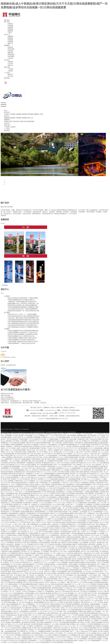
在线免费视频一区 (20, 486)
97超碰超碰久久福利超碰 (34, 463)
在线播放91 (9, 446)
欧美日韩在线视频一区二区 (13, 602)
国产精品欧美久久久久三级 (96, 474)
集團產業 (7, 45)
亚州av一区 (57, 465)
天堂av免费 (99, 514)
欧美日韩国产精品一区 (60, 481)
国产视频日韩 (58, 454)
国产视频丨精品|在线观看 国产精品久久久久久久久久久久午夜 (24, 572)
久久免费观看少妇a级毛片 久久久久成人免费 (21, 506)
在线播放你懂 (7, 466)
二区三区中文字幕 (26, 468)
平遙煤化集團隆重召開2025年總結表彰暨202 (21, 300)
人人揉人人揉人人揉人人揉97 (70, 475)
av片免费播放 (88, 504)
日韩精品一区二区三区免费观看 (77, 639)
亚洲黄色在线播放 (103, 584)
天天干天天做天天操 (79, 588)
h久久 (98, 503)
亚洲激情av (83, 566)
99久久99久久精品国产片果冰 (45, 495)
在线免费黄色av (82, 526)
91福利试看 (17, 446)
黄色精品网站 (99, 448)
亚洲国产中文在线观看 (26, 436)
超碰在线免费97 (104, 481)
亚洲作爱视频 (36, 459)
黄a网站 (20, 615)
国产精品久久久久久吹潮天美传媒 (20, 523)
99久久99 (102, 523)
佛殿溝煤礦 (31, 121)
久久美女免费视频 (58, 519)
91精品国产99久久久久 (93, 579)
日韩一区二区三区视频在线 (99, 455)
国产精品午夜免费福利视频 (42, 443)
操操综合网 (68, 584)
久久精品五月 (68, 588)
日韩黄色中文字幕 (60, 528)
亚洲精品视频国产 (96, 604)
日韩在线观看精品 (19, 470)
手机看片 (89, 501)
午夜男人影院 (57, 628)
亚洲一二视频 (102, 575)
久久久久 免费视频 (39, 436)
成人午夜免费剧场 (97, 470)
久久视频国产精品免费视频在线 (67, 445)
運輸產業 (10, 53)
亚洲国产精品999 (68, 443)
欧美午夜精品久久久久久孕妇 (24, 521)
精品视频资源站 (19, 593)
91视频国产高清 (58, 450)
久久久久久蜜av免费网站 (78, 579)
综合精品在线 (75, 573)
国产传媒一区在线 (42, 457)
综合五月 (16, 611)
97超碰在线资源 (43, 557)
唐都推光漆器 (8, 121)
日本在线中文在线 (48, 528)
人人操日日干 (65, 483)
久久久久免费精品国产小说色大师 (56, 535)
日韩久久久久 (40, 474)
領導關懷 (10, 40)
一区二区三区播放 (14, 461)
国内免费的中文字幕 (51, 434)
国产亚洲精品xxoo (50, 555)
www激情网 (51, 577)
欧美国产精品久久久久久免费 (43, 499)
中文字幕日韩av (59, 581)
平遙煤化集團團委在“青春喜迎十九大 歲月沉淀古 (22, 332)
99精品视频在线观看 (72, 595)
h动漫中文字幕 (51, 446)
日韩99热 (83, 573)
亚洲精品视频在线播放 (91, 443)
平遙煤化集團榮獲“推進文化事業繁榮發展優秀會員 (23, 331)
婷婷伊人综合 (31, 450)
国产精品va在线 (31, 457)
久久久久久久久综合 (59, 503)
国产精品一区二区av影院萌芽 (42, 608)
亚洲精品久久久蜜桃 (86, 539)
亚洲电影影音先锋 (20, 472)
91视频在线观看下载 (27, 637)
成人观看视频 (47, 641)
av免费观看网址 (6, 539)
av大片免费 (57, 504)
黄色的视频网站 (16, 622)
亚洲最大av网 (75, 624)
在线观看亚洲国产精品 (84, 559)
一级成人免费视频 (6, 457)
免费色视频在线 (16, 497)
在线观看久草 (17, 504)
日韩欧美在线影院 (57, 484)
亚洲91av (53, 537)
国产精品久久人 (86, 479)
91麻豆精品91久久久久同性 (91, 553)
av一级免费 (20, 559)
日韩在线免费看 (6, 499)
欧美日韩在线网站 (98, 557)
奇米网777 (42, 455)
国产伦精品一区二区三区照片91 (44, 454)
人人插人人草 (16, 637)
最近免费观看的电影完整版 (69, 641)
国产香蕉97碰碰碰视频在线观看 (53, 601)
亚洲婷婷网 (73, 470)
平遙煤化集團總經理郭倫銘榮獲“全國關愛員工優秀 (23, 307)
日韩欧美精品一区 (74, 557)
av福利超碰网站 (39, 519)
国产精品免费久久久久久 (86, 448)
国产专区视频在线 (27, 602)
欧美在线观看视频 (25, 494)
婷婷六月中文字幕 (37, 586)
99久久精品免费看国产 (81, 575)
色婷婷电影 (37, 552)
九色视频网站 (65, 526)
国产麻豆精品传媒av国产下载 (24, 454)
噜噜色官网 (12, 474)
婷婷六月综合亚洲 (83, 541)
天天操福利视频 (65, 486)
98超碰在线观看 (74, 570)
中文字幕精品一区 (25, 586)
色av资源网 (25, 497)
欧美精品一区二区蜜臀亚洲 (9, 553)
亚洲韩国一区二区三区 (102, 517)
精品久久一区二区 (29, 530)
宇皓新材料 (16, 121)
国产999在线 (56, 641)
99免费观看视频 (76, 468)
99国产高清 (30, 443)
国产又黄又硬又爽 (69, 601)
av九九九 (13, 548)
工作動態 (10, 69)
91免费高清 (81, 621)
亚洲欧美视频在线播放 (72, 457)
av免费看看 (51, 461)
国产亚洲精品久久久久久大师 (15, 465)
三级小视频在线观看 (99, 539)
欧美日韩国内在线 (85, 546)
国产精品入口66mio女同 (8, 508)
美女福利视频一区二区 (62, 461)
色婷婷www (41, 592)
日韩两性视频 (40, 599)
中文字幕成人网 (72, 548)
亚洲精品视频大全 (83, 523)
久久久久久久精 (19, 561)
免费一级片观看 (104, 599)
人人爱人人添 (23, 477)
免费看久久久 (90, 446)
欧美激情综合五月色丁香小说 (27, 597)
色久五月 (50, 490)
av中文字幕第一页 (60, 633)
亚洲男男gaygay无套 (39, 446)
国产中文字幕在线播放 (46, 532)
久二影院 (75, 466)
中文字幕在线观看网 (43, 514)
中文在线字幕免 (67, 521)
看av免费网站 (20, 568)
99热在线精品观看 (66, 532)
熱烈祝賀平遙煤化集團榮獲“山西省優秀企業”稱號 (23, 334)
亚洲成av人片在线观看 (101, 621)
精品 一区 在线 (5, 630)
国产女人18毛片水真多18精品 (90, 552)
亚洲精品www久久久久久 (12, 537)
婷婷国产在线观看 (30, 553)
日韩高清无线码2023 (47, 504)
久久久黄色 (56, 624)
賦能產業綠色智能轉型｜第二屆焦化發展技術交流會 (23, 311)
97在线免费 (4, 597)
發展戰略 (10, 29)
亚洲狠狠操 (18, 635)
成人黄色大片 (66, 628)
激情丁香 (21, 437)
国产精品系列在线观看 (36, 573)
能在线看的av (97, 581)
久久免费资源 (95, 546)
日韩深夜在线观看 (96, 619)
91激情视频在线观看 (74, 479)
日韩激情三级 (43, 584)
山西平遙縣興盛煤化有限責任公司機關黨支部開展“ (23, 327)
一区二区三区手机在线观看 (53, 621)
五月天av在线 (95, 535)
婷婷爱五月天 (86, 441)
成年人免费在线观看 (99, 461)
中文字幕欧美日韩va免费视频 (13, 582)
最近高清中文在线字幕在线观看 (34, 624)
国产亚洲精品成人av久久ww (63, 568)
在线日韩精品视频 (9, 454)
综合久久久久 (41, 548)
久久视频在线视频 (53, 439)
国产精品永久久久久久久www (40, 494)
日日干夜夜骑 (93, 631)
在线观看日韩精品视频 (101, 582)
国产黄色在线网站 (36, 510)
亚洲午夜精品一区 (101, 494)
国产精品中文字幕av (62, 577)
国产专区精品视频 (59, 488)
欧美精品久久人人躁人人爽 (38, 611)
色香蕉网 (103, 492)
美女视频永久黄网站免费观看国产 (13, 445)
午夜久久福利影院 (61, 517)
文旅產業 (10, 51)
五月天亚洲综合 (54, 533)
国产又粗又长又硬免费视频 (72, 510)
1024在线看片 (93, 577)
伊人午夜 (53, 566)
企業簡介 (10, 24)
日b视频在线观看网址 (72, 539)
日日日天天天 (37, 639)
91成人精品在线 (43, 617)
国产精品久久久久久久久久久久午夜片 (46, 472)
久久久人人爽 (76, 584)
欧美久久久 (50, 568)
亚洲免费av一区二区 (19, 490)
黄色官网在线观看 (46, 550)
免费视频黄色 (34, 524)
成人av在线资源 (42, 546)
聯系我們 (7, 78)
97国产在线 (93, 454)
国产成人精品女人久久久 (72, 581)
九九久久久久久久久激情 (55, 611)
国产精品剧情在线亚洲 (45, 630)
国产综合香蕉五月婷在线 (82, 535)
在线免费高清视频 (73, 517)
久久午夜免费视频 (41, 490)
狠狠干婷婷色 (45, 515)
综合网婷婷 (40, 553)
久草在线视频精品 (62, 572)
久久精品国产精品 (98, 572)
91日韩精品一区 (32, 630)
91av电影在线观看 (62, 564)
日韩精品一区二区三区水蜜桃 (59, 570)
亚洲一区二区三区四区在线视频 (83, 582)
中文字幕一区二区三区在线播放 (63, 575)
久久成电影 (62, 582)
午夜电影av (76, 619)
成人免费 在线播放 (30, 465)
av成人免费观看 (84, 543)
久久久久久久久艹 (9, 492)
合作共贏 (5, 347)
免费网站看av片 (6, 443)
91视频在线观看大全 (35, 533)
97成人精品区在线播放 (59, 523)
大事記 (10, 33)
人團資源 (66, 408)
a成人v (85, 495)
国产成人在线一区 (50, 602)
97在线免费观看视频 (61, 546)
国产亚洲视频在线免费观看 (13, 555)
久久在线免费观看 (54, 483)
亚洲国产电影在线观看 (61, 512)
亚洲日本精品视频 (100, 508)
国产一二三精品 (50, 517)
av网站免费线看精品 (74, 455)
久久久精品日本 (38, 559)
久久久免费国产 (12, 532)
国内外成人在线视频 (22, 548)
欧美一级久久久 (11, 559)
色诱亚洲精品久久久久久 (56, 457)
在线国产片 (68, 617)
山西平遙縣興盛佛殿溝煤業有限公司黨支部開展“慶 (23, 322)
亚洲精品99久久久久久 (41, 562)
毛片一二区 (49, 436)
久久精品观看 (42, 606)
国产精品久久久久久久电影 (79, 628)
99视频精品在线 (75, 635)
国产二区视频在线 (89, 514)
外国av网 (44, 459)
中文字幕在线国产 (88, 434)
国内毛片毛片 (91, 524)
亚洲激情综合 (76, 490)
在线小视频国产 (90, 494)
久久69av (100, 541)
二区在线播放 (83, 512)
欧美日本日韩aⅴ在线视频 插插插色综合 (31, 579)
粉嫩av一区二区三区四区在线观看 (68, 508)
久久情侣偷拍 (47, 541)
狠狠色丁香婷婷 (94, 523)
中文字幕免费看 (15, 468)
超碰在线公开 (63, 479)
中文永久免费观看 (29, 481)
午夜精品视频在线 (22, 533)
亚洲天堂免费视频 (17, 503)
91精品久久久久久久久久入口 (63, 626)
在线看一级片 (76, 532)
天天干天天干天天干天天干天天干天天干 (65, 448)
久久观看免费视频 (21, 581)
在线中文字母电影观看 (86, 630)
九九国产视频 (83, 595)
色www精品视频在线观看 (45, 465)
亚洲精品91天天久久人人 (34, 528)
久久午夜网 (63, 439)
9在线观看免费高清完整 (19, 475)
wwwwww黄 (72, 577)
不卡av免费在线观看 (84, 445)
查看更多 (3, 215)
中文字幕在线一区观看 (57, 561)
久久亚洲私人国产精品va (23, 617)
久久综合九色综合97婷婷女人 (64, 637)
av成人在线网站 (46, 484)
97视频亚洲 (6, 633)
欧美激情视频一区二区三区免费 (11, 564)
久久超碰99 (52, 562)
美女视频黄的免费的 (53, 526)
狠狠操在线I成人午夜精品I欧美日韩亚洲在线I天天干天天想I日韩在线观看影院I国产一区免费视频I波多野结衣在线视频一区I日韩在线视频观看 (38, 432)
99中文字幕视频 (6, 622)
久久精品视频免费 (52, 455)
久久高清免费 (50, 595)
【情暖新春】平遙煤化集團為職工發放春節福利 (22, 302)
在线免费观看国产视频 (8, 601)
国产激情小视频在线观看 (27, 577)
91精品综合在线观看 (96, 439)
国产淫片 (17, 613)
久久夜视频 (101, 533)
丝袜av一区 (71, 535)
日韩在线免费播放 (46, 628)
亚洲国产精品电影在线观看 (77, 562)
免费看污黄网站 (61, 555)
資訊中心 (7, 35)
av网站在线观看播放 (28, 564)
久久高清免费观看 (104, 537)
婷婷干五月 (51, 546)
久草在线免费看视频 (77, 533)
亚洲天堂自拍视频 (97, 622)
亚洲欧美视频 (30, 490)
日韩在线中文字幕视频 (95, 639)
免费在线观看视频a (14, 552)
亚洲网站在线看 (26, 628)
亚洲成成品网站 (17, 539)
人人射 (36, 532)
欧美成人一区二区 (50, 553)
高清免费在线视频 (45, 470)
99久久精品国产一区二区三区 (72, 454)
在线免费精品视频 (92, 528)
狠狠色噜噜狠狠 (40, 512)
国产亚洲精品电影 (6, 434)
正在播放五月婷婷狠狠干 (56, 617)
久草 (42, 555)
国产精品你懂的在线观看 (66, 514)
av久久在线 (53, 515)
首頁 (5, 111)
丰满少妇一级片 (85, 455)
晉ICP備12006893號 (49, 413)
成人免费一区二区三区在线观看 (40, 570)
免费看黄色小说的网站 (89, 483)
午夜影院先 (93, 541)
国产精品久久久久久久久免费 (14, 624)
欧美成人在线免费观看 (90, 592)
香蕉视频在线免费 (57, 588)
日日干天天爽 (97, 484)
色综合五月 (43, 445)
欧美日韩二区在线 (85, 599)
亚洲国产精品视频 (23, 535)
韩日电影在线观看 (102, 510)
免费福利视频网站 (50, 474)
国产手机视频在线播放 (33, 448)
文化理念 (10, 64)
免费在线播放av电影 (98, 450)
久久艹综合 (95, 599)
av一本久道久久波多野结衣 (53, 521)
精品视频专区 (61, 492)
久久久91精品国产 (90, 561)
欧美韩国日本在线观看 (29, 622)
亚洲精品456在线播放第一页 (61, 635)
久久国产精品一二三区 (48, 539)
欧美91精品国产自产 (34, 550)
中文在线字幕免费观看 (94, 624)
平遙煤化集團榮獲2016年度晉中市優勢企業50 (21, 340)
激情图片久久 (89, 621)
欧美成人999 (101, 566)
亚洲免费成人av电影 (64, 573)
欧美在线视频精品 (73, 613)
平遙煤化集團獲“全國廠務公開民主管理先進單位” (23, 338)
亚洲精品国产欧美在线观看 (56, 441)
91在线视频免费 (66, 606)
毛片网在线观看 (78, 492)
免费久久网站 (51, 459)
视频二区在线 (66, 504)
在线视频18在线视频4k (69, 586)
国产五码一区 (11, 575)
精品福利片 (11, 544)
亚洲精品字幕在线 (98, 610)
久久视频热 (33, 588)
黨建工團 (7, 67)
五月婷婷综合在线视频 (60, 630)
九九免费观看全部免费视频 (42, 501)
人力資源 (7, 73)
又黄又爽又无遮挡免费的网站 (46, 597)
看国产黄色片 (87, 450)
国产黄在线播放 (58, 490)
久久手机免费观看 (26, 537)
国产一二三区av (75, 631)
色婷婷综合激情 (71, 523)
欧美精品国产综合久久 (49, 463)
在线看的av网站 (33, 455)
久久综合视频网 (15, 512)
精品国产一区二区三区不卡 (37, 595)
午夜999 (103, 437)
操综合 (74, 559)
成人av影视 (48, 599)
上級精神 (10, 71)
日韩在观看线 (92, 503)
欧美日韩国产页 (96, 445)
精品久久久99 (33, 613)
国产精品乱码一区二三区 (89, 602)
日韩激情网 (4, 595)
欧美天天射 (97, 555)
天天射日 (25, 592)
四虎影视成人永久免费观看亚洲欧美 (24, 599)
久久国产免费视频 (78, 615)
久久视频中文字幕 (33, 483)
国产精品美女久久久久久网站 (32, 539)
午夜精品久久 (77, 568)
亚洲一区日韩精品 (28, 626)
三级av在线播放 (71, 436)
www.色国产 (60, 602)
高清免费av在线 (56, 543)
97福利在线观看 (73, 564)
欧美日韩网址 (17, 541)
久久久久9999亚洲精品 (80, 521)
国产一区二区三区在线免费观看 (83, 626)
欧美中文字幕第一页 (40, 544)
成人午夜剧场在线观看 (14, 608)
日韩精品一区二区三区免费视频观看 (89, 641)
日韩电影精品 (44, 483)
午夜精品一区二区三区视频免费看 (76, 503)
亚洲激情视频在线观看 (44, 588)
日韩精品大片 (35, 504)
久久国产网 (24, 606)
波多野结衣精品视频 (63, 474)
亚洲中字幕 (7, 479)
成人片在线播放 (96, 611)
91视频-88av (53, 582)
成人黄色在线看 (72, 439)
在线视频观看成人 (11, 515)
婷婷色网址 (92, 544)
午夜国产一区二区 (90, 486)
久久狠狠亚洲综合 (84, 497)
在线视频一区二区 (57, 501)
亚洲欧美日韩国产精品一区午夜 (100, 497)
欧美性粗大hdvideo (28, 635)
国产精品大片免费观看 (28, 495)
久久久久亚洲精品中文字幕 (14, 530)
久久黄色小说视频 (61, 597)
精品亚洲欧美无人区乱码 (69, 541)
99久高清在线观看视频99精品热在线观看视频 (57, 559)
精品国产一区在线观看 (60, 599)
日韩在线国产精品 (26, 461)
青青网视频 (37, 437)
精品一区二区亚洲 (29, 575)
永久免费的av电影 (45, 524)
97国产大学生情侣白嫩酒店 (90, 477)
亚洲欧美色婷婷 (12, 535)
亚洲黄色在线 (5, 512)
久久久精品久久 (97, 479)
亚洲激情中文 (102, 457)
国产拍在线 (4, 586)
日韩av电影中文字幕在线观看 (61, 631)
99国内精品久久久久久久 (74, 495)
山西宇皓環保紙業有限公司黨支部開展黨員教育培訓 (23, 316)
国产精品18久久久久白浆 (60, 593)
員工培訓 (10, 76)
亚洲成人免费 (75, 472)
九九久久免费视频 (62, 562)
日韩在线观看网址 (89, 608)
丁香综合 (18, 592)
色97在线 (77, 437)
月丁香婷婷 (36, 555)
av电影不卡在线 (58, 550)
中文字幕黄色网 (27, 608)
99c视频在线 (82, 564)
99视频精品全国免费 (45, 631)
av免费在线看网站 (33, 581)
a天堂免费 (34, 617)
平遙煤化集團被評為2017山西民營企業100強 (21, 336)
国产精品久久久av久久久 (42, 561)
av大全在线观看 (81, 524)
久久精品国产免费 (92, 481)
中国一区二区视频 (64, 579)
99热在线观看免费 (14, 595)
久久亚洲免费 (29, 561)
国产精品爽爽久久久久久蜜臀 (52, 615)
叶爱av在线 (24, 595)
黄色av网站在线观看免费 (44, 622)
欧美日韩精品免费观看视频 (36, 517)
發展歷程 (10, 62)
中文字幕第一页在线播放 (20, 441)
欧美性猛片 (73, 526)
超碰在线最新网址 (92, 588)
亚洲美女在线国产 (91, 562)
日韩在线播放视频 (103, 593)
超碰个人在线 (21, 448)
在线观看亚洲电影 (50, 564)
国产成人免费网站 (51, 508)
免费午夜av (85, 537)
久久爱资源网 (29, 437)
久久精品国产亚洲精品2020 (67, 524)
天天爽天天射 (85, 550)
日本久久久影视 (97, 559)
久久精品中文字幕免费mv (14, 626)
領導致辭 (10, 25)
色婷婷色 (19, 575)
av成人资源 (51, 584)
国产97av (100, 577)
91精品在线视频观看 (93, 466)
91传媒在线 (55, 524)
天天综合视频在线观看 (49, 492)
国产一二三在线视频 (77, 504)
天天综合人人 (33, 631)
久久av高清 (24, 613)
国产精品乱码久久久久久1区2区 (86, 463)
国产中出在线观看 (78, 606)
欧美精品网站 (93, 628)
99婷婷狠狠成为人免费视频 (17, 514)
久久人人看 (35, 642)
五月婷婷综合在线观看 (54, 544)
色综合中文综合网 (9, 641)
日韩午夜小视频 (70, 561)
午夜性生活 (35, 470)
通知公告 (10, 44)
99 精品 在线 (36, 628)
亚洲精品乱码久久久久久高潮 (73, 450)
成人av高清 (40, 450)
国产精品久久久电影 (84, 622)
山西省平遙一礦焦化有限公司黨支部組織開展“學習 (23, 318)
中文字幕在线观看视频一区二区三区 (80, 461)
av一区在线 (67, 446)
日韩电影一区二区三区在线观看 (42, 503)
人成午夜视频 (62, 455)
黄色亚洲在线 (59, 584)
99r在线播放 (93, 637)
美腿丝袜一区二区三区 (22, 621)
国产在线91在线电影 (51, 573)
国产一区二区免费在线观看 (9, 584)
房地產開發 (11, 56)
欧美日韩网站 (36, 633)
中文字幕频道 (33, 606)
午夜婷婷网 (82, 466)
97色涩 (15, 437)
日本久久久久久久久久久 (59, 639)
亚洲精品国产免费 (83, 439)
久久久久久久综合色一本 (87, 515)
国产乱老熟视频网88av (42, 530)
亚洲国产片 (65, 610)
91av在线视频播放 (78, 506)
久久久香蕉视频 (100, 568)
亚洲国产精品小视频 (84, 611)
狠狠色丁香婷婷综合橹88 (80, 544)
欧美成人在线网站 (70, 463)
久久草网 (100, 602)
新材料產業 (11, 49)
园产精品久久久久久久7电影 (20, 573)
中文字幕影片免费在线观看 (61, 499)
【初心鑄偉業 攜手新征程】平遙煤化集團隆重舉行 (23, 309)
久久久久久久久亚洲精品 (89, 584)
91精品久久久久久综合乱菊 (65, 553)
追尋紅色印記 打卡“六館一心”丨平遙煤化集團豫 (22, 314)
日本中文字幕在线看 (28, 466)
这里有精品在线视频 (90, 533)
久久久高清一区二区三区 (87, 517)
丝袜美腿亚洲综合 (67, 465)
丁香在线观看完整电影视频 (33, 492)
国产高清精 (4, 590)
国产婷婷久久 (16, 606)
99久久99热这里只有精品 (19, 452)
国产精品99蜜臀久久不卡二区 (77, 481)
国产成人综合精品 (103, 519)
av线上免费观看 (9, 481)
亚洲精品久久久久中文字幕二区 (90, 475)
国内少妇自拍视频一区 (40, 461)
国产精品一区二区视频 (21, 610)
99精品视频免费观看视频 (25, 566)
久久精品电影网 (60, 595)
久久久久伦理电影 (76, 434)
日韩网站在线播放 (60, 495)
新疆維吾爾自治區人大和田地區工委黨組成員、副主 (23, 303)
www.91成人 (49, 488)
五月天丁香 (60, 446)
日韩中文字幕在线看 (23, 508)
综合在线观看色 (32, 475)
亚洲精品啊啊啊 (39, 602)
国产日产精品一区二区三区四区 (90, 570)
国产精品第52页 (55, 530)
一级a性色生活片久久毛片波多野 (27, 557)
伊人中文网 (67, 490)
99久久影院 (35, 439)
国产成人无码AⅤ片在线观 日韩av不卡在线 (36, 582)
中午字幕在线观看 (87, 555)
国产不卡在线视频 (103, 628)
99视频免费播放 (26, 459)
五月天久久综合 (6, 483)
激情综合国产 (55, 613)
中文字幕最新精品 (60, 590)
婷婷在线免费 (80, 494)
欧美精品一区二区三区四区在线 (52, 452)
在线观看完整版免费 (95, 499)
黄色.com (28, 470)
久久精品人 (86, 454)
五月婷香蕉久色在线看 (78, 446)
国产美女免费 (98, 630)
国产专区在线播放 (86, 557)
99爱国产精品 (19, 481)
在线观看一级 (83, 459)
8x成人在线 (77, 637)
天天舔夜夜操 (104, 552)
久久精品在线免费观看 (11, 477)
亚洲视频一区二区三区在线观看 (20, 570)
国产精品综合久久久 (27, 562)
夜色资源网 (87, 470)
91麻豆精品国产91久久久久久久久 (96, 590)
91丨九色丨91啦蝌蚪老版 (16, 484)
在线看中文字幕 (55, 494)
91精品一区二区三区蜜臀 (89, 532)
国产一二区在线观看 (49, 468)
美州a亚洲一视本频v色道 (97, 543)
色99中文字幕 (56, 608)
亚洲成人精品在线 (21, 526)
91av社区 (15, 436)
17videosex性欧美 (13, 642)
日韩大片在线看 (72, 597)
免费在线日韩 (78, 553)
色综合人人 (30, 590)
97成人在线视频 (73, 512)
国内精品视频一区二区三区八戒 (51, 619)
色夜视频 (9, 441)
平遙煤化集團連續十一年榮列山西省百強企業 (21, 343)
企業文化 (7, 60)
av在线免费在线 (52, 445)
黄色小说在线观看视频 (75, 572)
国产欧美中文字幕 (21, 543)
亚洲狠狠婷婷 (50, 592)
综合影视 (98, 606)
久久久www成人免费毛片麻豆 (79, 499)
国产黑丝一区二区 (27, 552)
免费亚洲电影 (27, 633)
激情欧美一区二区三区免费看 (24, 544)
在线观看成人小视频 (36, 541)
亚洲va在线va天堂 (73, 630)
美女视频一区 (42, 479)
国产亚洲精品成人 (23, 515)
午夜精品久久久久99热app (86, 597)
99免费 (6, 450)
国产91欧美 (75, 459)
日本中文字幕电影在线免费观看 (70, 604)
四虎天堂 (21, 553)
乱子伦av (100, 592)
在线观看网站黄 (99, 635)
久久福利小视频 (39, 590)
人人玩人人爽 (60, 566)
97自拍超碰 (104, 441)
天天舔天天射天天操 (60, 436)
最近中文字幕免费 (40, 466)
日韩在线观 (42, 486)
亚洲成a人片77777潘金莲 (13, 588)
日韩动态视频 (13, 597)
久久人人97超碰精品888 (46, 581)
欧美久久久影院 (102, 633)
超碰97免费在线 (85, 472)
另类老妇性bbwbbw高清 (13, 639)
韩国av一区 (31, 526)
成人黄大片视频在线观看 (96, 459)
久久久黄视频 (65, 470)
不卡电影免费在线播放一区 (65, 437)
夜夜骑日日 (77, 602)
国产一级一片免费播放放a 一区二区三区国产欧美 (34, 604)
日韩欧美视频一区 (25, 439)
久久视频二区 (26, 504)
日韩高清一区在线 (46, 448)
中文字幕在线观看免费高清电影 (28, 584)
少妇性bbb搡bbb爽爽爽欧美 (83, 484)
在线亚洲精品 (96, 441)
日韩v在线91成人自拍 (8, 521)
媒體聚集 (10, 38)
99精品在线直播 (55, 604)
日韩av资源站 (79, 514)
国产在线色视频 (87, 610)
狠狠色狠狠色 (16, 466)
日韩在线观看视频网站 (20, 550)
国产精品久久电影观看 (32, 445)
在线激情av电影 (65, 533)
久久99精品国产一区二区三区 (44, 575)
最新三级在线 (49, 590)
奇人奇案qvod (38, 601)
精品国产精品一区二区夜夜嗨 (52, 586)
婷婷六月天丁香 (67, 619)
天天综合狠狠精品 (51, 497)
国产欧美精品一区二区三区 (98, 550)
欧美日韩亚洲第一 (16, 633)
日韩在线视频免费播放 (72, 566)
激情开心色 (94, 530)
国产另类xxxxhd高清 (47, 633)
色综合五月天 (17, 434)
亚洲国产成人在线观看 (68, 494)
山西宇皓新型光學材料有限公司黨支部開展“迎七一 (23, 325)
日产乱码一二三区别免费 (42, 566)
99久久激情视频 (27, 555)
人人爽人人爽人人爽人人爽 (21, 524)
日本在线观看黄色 (73, 599)
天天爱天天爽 (89, 508)
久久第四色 (85, 468)
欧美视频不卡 (33, 592)
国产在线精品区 (101, 524)
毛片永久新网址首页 (21, 641)
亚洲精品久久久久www (48, 437)
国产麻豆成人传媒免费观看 (17, 463)
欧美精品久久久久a (16, 510)
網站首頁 (7, 20)
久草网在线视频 (44, 642)
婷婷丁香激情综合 (33, 543)
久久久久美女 (87, 572)
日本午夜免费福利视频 (74, 555)
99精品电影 (52, 557)
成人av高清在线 (37, 468)
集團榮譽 (10, 31)
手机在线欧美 (79, 443)
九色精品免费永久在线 (32, 593)
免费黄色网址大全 (52, 466)
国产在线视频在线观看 (13, 546)
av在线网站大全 (39, 521)
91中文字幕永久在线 (65, 466)
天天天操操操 (28, 559)
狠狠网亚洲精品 (61, 537)
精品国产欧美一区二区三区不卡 (33, 615)
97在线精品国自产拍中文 (28, 546)
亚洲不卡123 (54, 514)
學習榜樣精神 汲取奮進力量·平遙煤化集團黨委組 (22, 305)
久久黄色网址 (45, 552)
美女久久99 (60, 463)
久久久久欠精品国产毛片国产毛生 (22, 499)
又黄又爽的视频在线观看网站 (68, 622)
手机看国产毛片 (85, 530)
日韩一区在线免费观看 (70, 611)
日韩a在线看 (30, 472)
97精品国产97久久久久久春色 (37, 441)
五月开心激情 (93, 575)
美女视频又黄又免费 (25, 642)
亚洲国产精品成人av (88, 568)
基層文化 (10, 65)
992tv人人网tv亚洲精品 (53, 610)
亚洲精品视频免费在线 (27, 512)
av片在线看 (34, 488)
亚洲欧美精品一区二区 (34, 452)
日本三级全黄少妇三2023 (25, 532)
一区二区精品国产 (57, 443)
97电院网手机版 (102, 501)
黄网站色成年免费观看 (74, 537)
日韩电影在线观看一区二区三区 (90, 437)
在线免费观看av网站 (12, 494)
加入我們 (5, 361)
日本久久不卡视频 (50, 572)
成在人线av (104, 570)
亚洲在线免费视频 (103, 506)
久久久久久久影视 (68, 452)
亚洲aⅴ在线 (84, 631)
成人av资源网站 (13, 586)
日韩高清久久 (20, 601)
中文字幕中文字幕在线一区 (92, 452)
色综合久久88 (85, 490)
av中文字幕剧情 (39, 637)
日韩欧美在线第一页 (19, 457)
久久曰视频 (70, 590)
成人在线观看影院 (69, 484)
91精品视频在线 (24, 611)
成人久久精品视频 (103, 562)
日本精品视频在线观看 (54, 606)
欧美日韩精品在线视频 (42, 506)
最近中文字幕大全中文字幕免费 (17, 517)
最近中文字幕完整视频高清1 (17, 590)
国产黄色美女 (69, 642)
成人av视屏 (63, 613)
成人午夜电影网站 (93, 521)
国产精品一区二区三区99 (37, 508)
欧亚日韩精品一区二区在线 (43, 635)
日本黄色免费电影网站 (88, 510)
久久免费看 (26, 510)
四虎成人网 (42, 488)
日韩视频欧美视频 (11, 566)
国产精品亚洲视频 (32, 486)
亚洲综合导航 (69, 602)
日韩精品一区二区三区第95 (11, 562)
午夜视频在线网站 (27, 639)
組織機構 (10, 27)
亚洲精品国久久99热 (44, 613)
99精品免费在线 (92, 564)
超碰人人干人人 (67, 615)
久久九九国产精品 (62, 557)
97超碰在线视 (42, 475)
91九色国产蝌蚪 (81, 586)
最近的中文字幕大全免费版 (70, 543)
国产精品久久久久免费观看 (17, 528)
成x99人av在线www (64, 434)
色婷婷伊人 (48, 624)
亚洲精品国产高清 (27, 446)
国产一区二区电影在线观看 (72, 550)
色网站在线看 (29, 519)
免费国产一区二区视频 (26, 501)
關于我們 (7, 22)
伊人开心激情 (54, 506)
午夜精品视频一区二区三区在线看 (56, 548)
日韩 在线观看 (49, 637)
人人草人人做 (93, 537)
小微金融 (10, 58)
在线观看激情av (16, 619)
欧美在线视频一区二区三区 (73, 441)
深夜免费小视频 (65, 624)
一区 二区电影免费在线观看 (18, 450)
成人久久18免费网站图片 (96, 512)
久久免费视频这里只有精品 (37, 610)
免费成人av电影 (13, 501)
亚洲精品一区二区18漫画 (37, 497)
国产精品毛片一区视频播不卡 (25, 474)
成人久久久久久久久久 (21, 455)
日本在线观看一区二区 (53, 486)
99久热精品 (25, 541)
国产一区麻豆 (48, 450)
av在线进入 (83, 624)
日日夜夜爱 (60, 515)
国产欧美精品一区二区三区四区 (98, 595)
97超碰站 (57, 532)
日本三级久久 (19, 492)
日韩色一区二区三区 (67, 608)
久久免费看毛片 (100, 597)
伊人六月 (80, 470)
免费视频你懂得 (82, 436)
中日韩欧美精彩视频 (75, 610)
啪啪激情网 (85, 637)
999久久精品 (43, 439)
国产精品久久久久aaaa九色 (37, 477)
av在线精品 (69, 492)
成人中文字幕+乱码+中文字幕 (88, 593)
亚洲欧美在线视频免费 (85, 548)
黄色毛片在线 (78, 608)
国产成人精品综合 (13, 439)
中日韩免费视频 (35, 515)
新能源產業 (11, 54)
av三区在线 (70, 633)
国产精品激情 (92, 436)
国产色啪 (82, 457)
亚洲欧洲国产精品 (98, 548)
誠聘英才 (10, 74)
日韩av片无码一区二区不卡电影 (41, 523)
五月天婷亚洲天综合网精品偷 (96, 586)
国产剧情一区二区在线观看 (78, 474)
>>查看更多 (4, 285)
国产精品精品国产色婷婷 (37, 535)
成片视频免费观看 (13, 579)
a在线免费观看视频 (10, 631)
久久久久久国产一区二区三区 (96, 495)
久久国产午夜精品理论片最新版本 (53, 510)
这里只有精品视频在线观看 (41, 537)
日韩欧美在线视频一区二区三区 (67, 497)
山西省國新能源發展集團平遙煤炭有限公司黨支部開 (23, 320)
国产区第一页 (78, 592)
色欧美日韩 (100, 483)
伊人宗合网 (25, 588)
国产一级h (101, 528)
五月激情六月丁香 (87, 581)
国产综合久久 (60, 539)
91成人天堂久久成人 (72, 488)
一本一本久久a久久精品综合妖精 (11, 628)
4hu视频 (82, 508)
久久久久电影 (101, 436)
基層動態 (10, 42)
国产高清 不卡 (56, 541)
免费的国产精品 (103, 588)
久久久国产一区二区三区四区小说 (19, 488)
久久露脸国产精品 (35, 619)
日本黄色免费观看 (45, 543)
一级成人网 (69, 582)
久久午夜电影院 (99, 434)
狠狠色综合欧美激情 (91, 506)
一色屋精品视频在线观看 (91, 492)
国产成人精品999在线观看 (80, 617)
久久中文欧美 (39, 564)
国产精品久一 (10, 617)
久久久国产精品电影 (65, 506)
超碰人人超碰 (79, 601)
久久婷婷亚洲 (75, 530)
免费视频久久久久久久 (63, 468)
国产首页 (34, 479)
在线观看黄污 (38, 626)
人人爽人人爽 (79, 452)
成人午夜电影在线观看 (69, 621)
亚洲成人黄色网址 (82, 577)
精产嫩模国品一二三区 (35, 641)
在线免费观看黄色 (101, 608)
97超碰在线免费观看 (94, 526)
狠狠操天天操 (79, 561)
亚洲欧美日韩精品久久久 (89, 519)
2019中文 (56, 622)
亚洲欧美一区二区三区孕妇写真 (21, 479)
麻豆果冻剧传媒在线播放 (19, 483)
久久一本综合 (29, 601)
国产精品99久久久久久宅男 (59, 552)
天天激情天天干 (65, 530)
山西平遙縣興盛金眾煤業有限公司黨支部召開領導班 (23, 323)
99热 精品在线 (95, 472)
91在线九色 (25, 619)
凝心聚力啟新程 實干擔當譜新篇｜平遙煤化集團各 (23, 298)
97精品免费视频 (67, 544)
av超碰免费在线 (31, 514)
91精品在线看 (9, 455)
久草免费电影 (10, 543)
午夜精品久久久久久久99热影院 (76, 528)
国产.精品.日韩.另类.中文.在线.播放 (33, 434)
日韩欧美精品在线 (91, 457)
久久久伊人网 (100, 446)
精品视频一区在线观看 (92, 615)
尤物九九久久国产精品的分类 (64, 592)
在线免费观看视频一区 (63, 459)
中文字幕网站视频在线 (54, 475)
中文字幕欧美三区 (23, 631)
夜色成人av (33, 548)
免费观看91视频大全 (95, 617)
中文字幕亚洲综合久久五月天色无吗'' (13, 519)
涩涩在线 (42, 593)
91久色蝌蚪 (48, 519)
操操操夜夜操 (47, 639)
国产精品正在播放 (64, 472)
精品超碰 (16, 577)
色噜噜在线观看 (11, 533)
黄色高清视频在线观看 (37, 621)
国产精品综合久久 (41, 526)
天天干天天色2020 (75, 483)
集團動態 (10, 36)
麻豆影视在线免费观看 (97, 468)
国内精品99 (102, 530)
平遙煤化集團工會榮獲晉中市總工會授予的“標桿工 (23, 342)
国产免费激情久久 (92, 573)
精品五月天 (45, 533)
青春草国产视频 (89, 606)
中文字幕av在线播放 (69, 501)
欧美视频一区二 (73, 593)
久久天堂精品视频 (52, 479)
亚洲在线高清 (85, 604)
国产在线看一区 (73, 546)
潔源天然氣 (23, 121)
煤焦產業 (10, 47)
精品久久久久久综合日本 (73, 477)
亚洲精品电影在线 (11, 615)
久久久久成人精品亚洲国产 (44, 481)
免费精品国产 (81, 501)
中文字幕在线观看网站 (57, 642)
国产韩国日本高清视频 (18, 443)
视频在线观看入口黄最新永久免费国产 (91, 488)
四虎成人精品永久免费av (32, 484)
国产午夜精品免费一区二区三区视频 (85, 633)
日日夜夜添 (97, 504)
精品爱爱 (48, 593)
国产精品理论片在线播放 (101, 626)
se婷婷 (94, 501)
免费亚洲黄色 (56, 470)
